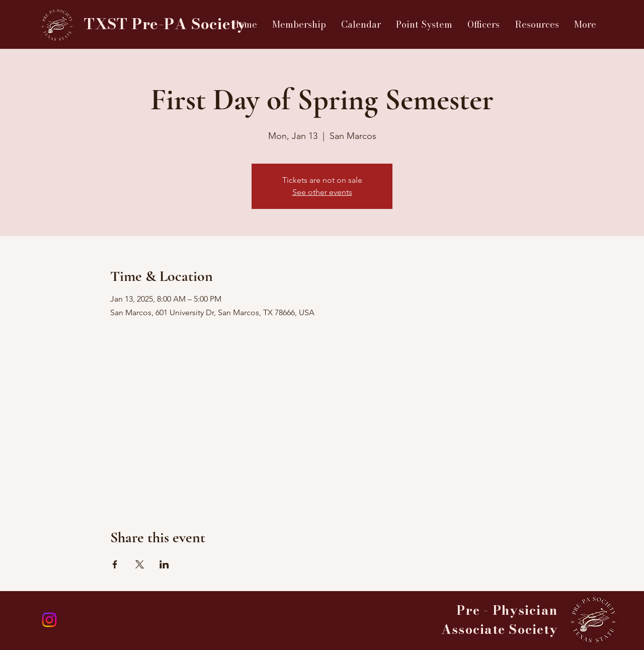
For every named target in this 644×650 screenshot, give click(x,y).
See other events (322, 192)
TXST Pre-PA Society (165, 24)
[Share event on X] (140, 564)
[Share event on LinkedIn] (164, 564)
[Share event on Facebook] (115, 564)
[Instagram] (49, 620)
